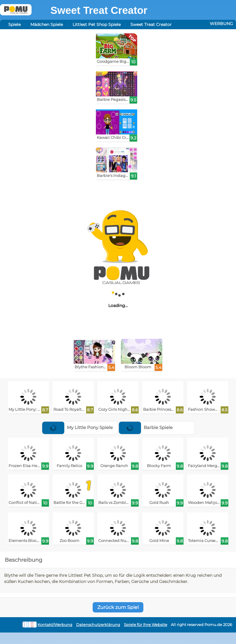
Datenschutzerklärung (98, 625)
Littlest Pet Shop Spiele (97, 24)
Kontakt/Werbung (55, 625)
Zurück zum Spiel (118, 607)
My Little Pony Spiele (77, 427)
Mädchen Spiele (47, 24)
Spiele (14, 24)
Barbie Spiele (146, 427)
